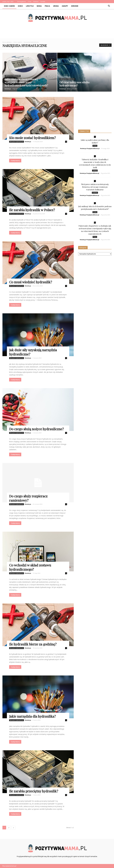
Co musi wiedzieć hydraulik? (31, 282)
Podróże (95, 193)
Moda (39, 6)
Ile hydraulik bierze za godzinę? (33, 644)
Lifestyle (30, 6)
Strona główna (21, 2)
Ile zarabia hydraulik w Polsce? (32, 210)
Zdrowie (75, 6)
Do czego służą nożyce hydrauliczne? (36, 429)
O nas (30, 2)
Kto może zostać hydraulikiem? (32, 138)
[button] (109, 6)
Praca (47, 6)
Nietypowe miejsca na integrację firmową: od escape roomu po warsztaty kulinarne (95, 187)
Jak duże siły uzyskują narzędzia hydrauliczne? (33, 352)
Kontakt (43, 2)
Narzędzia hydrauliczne (13, 76)
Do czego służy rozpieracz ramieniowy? (28, 498)
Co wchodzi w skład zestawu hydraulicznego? (30, 567)
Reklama (36, 2)
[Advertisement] (57, 33)
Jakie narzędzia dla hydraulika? (32, 716)
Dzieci (20, 6)
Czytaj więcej (15, 161)
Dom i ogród (9, 6)
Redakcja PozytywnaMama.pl (90, 148)
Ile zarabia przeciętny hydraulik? (34, 791)
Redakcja (8, 89)
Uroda (56, 6)
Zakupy (65, 6)
